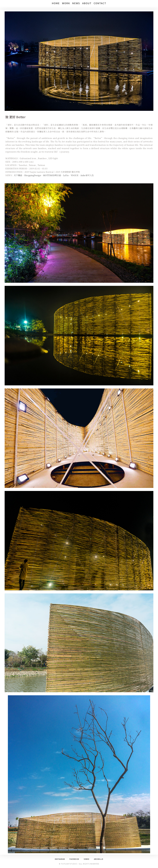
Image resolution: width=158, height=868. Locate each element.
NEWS (76, 3)
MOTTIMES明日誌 (52, 175)
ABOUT (87, 3)
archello (99, 859)
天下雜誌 (18, 175)
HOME (56, 3)
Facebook (74, 859)
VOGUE (75, 175)
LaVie (66, 175)
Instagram (60, 859)
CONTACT (100, 3)
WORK (66, 3)
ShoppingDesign (33, 175)
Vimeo (86, 859)
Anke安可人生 (88, 175)
